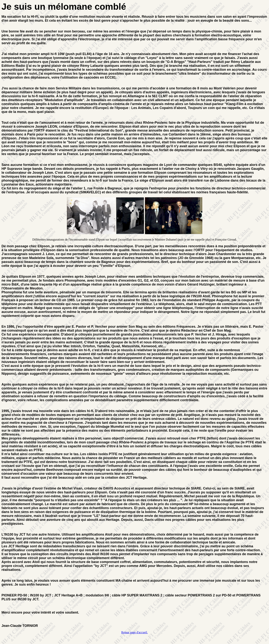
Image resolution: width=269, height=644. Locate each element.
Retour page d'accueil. (134, 632)
